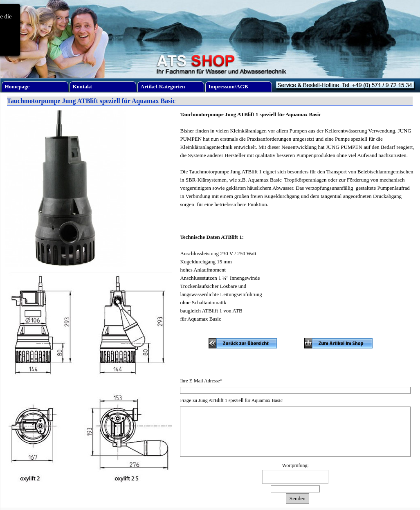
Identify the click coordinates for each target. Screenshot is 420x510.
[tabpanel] (297, 221)
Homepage (17, 86)
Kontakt (82, 86)
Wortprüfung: (295, 465)
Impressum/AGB (228, 86)
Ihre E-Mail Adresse (201, 381)
